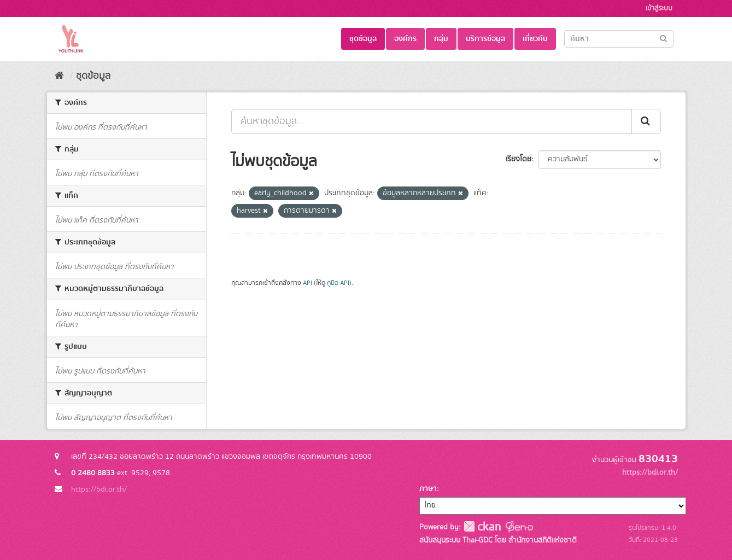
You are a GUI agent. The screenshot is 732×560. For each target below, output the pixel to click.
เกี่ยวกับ (535, 39)
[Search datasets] (619, 39)
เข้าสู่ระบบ (659, 8)
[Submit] (663, 38)
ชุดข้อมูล (363, 39)
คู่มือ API (338, 283)
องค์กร (405, 39)
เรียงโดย (519, 159)
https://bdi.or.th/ (99, 489)
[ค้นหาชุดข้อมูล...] (432, 121)
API (308, 283)
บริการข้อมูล (485, 39)
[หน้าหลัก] (59, 76)
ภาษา (428, 489)
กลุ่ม (441, 39)
